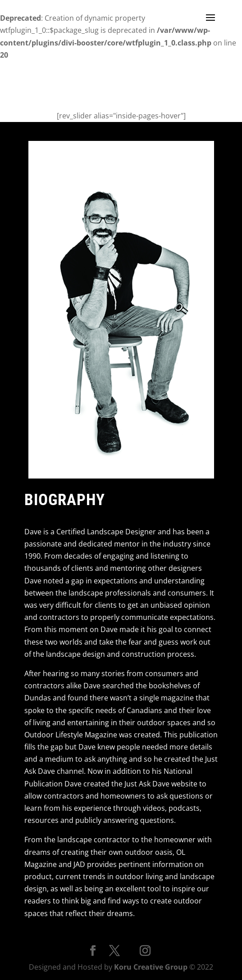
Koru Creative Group (151, 967)
